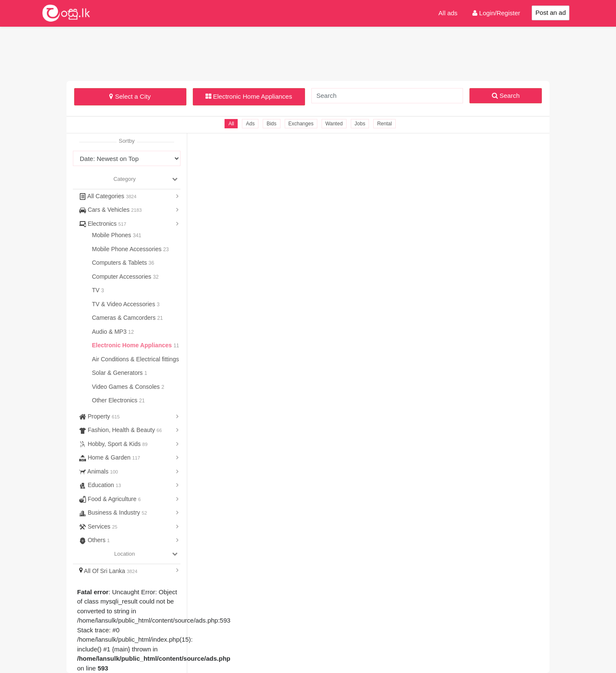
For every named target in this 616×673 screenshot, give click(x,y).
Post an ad (551, 12)
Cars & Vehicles (111, 210)
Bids (271, 124)
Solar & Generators (118, 373)
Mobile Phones (112, 235)
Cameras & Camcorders (125, 318)
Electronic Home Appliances (249, 96)
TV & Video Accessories (124, 304)
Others (94, 540)
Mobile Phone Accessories (128, 249)
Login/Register (496, 13)
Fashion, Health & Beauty (121, 430)
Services (98, 526)
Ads (250, 124)
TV (97, 290)
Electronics (103, 224)
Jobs (360, 124)
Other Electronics (115, 400)
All (231, 124)
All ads (448, 13)
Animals (99, 471)
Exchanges (301, 124)
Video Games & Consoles (127, 387)
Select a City (130, 96)
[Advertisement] (308, 53)
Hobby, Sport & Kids (113, 444)
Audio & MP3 (110, 332)
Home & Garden (110, 457)
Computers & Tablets (120, 263)
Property (99, 416)
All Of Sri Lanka (108, 571)
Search (506, 96)
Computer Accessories (122, 277)
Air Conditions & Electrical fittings (136, 359)
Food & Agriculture (110, 499)
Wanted (334, 124)
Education (100, 485)
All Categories (108, 196)
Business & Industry (113, 512)
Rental (384, 124)
